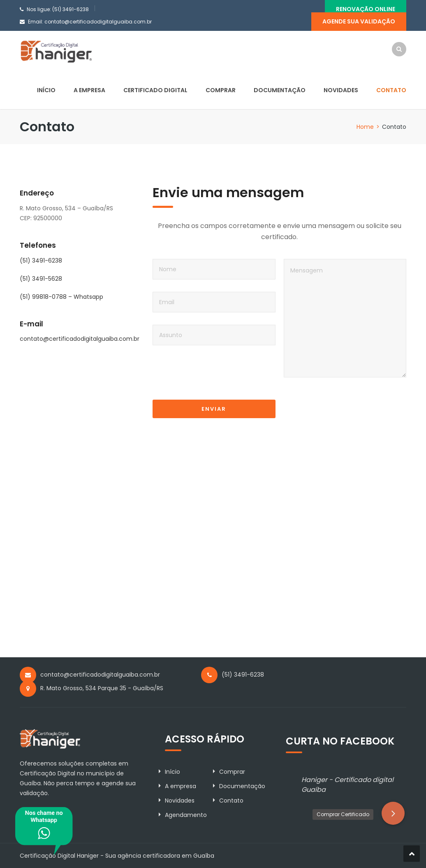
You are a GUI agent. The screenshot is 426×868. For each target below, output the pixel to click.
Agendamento (186, 815)
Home (365, 127)
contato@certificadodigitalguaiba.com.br (98, 22)
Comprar (221, 90)
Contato (391, 90)
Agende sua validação (359, 21)
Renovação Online (366, 9)
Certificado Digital (155, 90)
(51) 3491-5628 (41, 279)
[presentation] (215, 379)
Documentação (280, 90)
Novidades (341, 90)
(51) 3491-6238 (41, 261)
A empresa (89, 90)
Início (46, 90)
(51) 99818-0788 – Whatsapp (61, 297)
